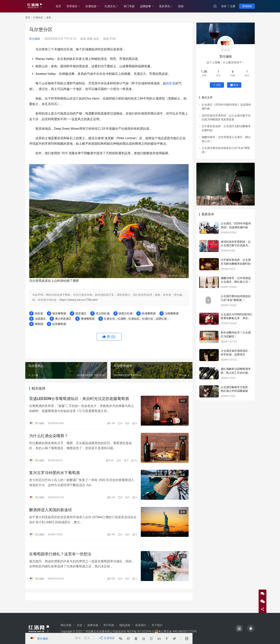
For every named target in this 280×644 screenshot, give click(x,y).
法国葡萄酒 (172, 313)
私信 (234, 85)
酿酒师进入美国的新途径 (51, 513)
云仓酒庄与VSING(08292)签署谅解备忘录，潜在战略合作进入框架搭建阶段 (236, 318)
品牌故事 (149, 6)
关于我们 (157, 625)
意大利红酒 (103, 313)
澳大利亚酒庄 (63, 319)
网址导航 (66, 625)
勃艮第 (171, 83)
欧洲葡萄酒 (149, 313)
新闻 (90, 39)
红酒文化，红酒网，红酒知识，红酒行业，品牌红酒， (137, 319)
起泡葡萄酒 (59, 324)
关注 (217, 85)
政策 (83, 39)
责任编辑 (35, 39)
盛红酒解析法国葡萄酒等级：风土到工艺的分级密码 (236, 373)
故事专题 (93, 625)
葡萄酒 (39, 324)
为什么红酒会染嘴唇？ (49, 437)
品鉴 (183, 477)
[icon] (239, 628)
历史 (80, 625)
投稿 (185, 6)
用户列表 (109, 625)
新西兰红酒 (126, 313)
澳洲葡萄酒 (88, 319)
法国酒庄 (40, 319)
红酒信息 (95, 6)
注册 (233, 6)
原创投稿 (247, 6)
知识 (96, 39)
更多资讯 (168, 6)
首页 (62, 6)
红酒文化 (114, 6)
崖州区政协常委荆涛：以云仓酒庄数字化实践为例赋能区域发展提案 (236, 245)
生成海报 (107, 639)
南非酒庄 (81, 313)
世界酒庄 (76, 6)
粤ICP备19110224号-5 (140, 631)
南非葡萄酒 (59, 313)
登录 (224, 6)
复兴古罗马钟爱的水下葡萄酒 (54, 475)
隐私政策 (125, 625)
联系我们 (141, 625)
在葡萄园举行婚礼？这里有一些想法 (60, 559)
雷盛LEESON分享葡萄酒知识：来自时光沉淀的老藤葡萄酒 (79, 399)
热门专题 (133, 6)
